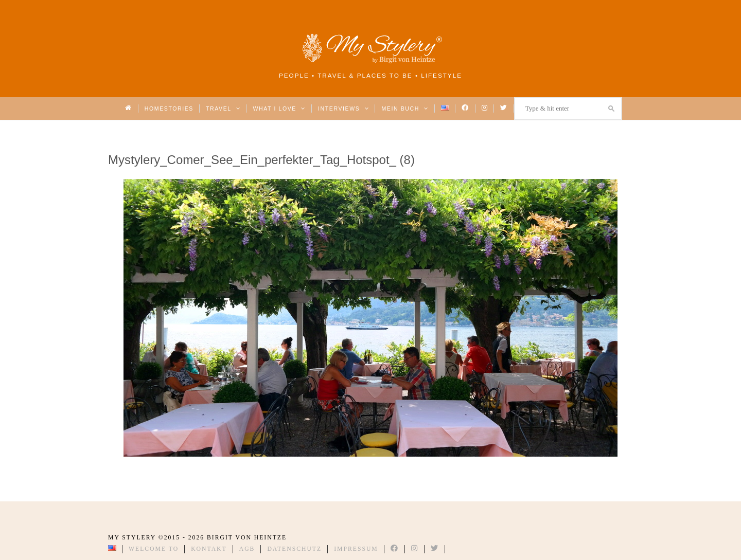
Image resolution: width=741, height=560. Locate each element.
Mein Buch (405, 109)
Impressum (356, 549)
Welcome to (154, 549)
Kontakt (209, 549)
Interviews (343, 109)
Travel (223, 109)
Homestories (169, 109)
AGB (247, 549)
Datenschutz (294, 549)
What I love (279, 109)
